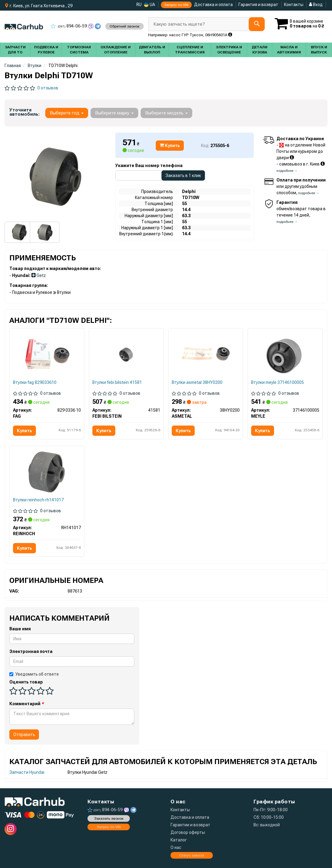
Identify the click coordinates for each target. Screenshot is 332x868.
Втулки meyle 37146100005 (278, 382)
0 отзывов (48, 88)
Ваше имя (20, 629)
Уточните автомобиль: (24, 112)
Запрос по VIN (176, 5)
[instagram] (11, 829)
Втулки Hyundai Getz (88, 772)
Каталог (179, 840)
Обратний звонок (124, 26)
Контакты (294, 5)
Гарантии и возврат (190, 825)
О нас (176, 847)
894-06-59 (69, 26)
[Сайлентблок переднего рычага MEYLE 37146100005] (285, 355)
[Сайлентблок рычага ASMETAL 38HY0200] (206, 354)
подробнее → (287, 171)
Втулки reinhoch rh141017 (38, 500)
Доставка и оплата (213, 5)
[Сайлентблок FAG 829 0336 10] (47, 354)
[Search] (257, 24)
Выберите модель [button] (166, 113)
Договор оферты (188, 832)
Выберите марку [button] (114, 113)
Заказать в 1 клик (183, 175)
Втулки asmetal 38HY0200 (197, 382)
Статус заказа (192, 855)
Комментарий (27, 704)
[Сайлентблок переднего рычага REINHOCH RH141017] (47, 471)
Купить (170, 146)
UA (150, 5)
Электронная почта (31, 651)
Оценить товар (26, 682)
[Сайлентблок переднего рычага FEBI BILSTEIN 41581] (126, 355)
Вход (316, 5)
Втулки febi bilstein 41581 (117, 382)
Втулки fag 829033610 (35, 382)
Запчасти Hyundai (27, 772)
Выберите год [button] (67, 113)
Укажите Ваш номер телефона (149, 166)
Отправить (24, 735)
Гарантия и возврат (258, 5)
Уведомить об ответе (34, 674)
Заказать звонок (109, 818)
